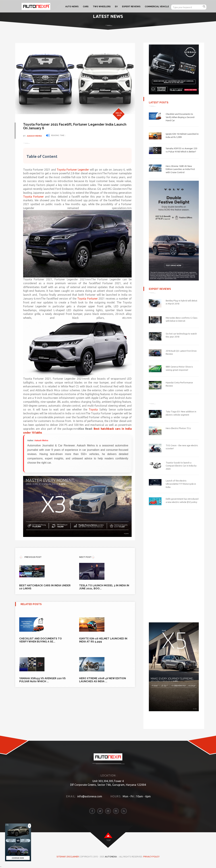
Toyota (102, 409)
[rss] (124, 811)
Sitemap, (62, 857)
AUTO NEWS (72, 7)
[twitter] (100, 811)
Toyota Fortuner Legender (73, 170)
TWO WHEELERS (102, 7)
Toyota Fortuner (34, 197)
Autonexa (111, 857)
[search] (204, 6)
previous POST (30, 557)
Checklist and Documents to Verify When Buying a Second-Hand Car (180, 117)
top (108, 840)
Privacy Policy (151, 857)
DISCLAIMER (73, 857)
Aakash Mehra (35, 136)
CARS (86, 7)
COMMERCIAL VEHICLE (157, 7)
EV (116, 7)
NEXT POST (87, 557)
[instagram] (116, 811)
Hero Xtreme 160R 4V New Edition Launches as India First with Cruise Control (180, 169)
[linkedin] (108, 811)
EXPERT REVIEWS (131, 7)
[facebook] (92, 811)
